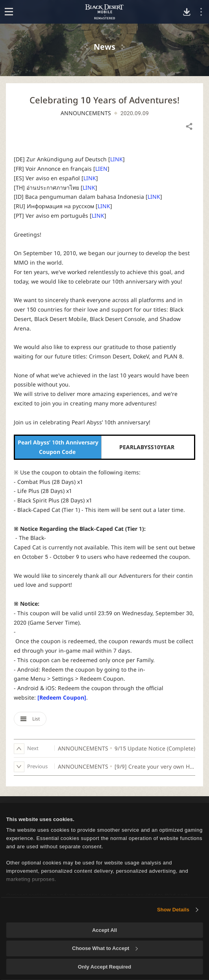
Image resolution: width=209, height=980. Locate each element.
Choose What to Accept (105, 948)
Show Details (173, 910)
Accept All (104, 930)
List (30, 719)
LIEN (101, 169)
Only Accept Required (104, 967)
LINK (117, 159)
